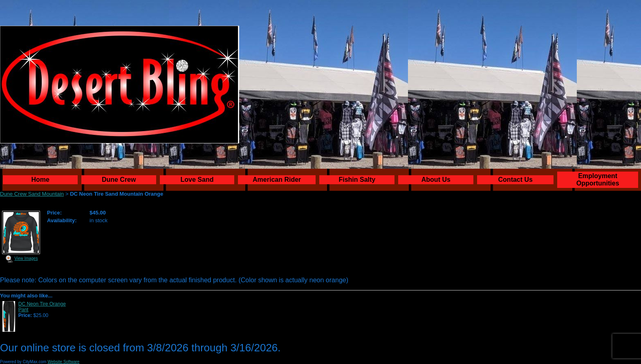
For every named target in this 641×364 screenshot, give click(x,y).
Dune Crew (119, 180)
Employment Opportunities (598, 180)
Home (40, 180)
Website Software (63, 362)
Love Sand (197, 180)
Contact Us (515, 180)
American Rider (277, 180)
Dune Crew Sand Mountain (32, 194)
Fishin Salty (357, 180)
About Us (436, 180)
